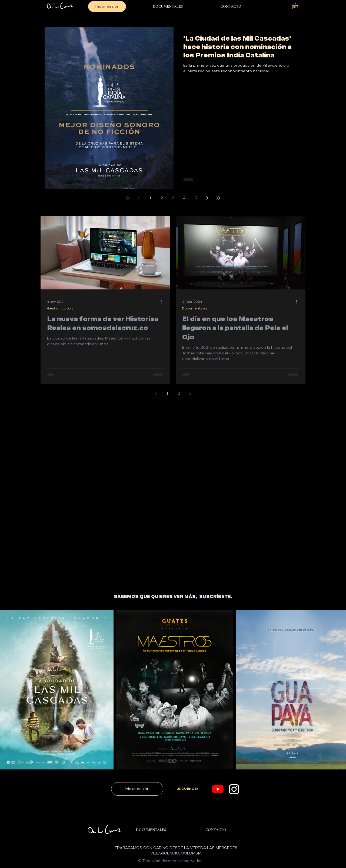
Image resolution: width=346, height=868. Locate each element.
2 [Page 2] (162, 198)
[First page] (128, 198)
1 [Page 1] (150, 198)
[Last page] (218, 198)
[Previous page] (139, 198)
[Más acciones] (163, 302)
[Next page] (207, 198)
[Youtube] (218, 789)
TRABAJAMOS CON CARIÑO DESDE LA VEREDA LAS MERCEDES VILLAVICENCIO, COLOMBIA (176, 850)
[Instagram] (234, 789)
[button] (298, 6)
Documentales (195, 308)
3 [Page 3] (173, 198)
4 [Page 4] (184, 198)
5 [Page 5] (196, 198)
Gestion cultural (61, 308)
